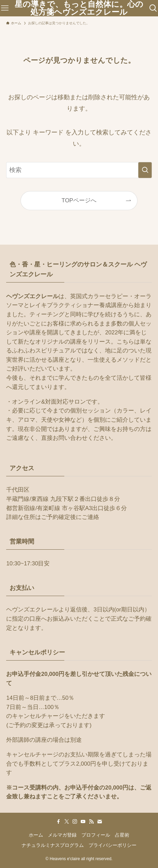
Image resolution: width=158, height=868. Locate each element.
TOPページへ (79, 200)
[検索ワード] (79, 170)
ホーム (36, 835)
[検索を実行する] (145, 170)
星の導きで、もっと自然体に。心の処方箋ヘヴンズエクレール (79, 8)
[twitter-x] (67, 822)
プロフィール (96, 835)
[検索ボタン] (153, 8)
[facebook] (58, 822)
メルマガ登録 (62, 835)
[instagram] (75, 822)
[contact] (100, 822)
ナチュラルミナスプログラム (53, 845)
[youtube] (83, 822)
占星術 (122, 835)
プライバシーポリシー (113, 845)
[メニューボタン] (5, 8)
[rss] (91, 822)
